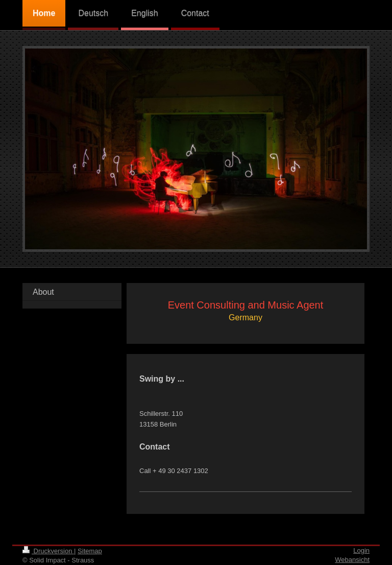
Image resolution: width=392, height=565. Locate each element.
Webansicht (352, 560)
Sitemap (90, 551)
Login (361, 550)
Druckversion (48, 551)
